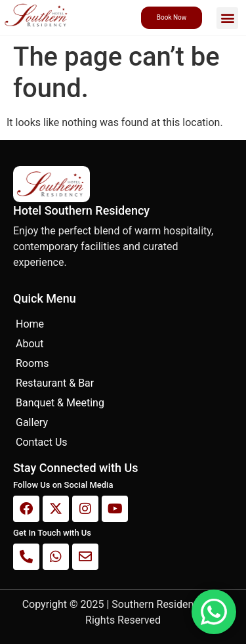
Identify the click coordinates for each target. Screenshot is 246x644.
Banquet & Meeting (60, 403)
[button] (227, 18)
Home (30, 324)
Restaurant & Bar (55, 383)
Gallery (32, 422)
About (30, 344)
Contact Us (42, 442)
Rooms (32, 363)
